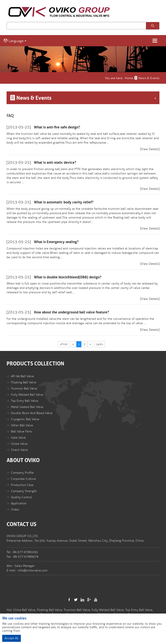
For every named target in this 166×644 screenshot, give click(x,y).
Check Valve (19, 450)
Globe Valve (19, 444)
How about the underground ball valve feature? (72, 312)
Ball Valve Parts (21, 431)
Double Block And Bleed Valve (32, 413)
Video (15, 510)
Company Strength (24, 491)
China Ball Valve (24, 610)
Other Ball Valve (22, 425)
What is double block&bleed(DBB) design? (68, 277)
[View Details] (150, 149)
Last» (100, 344)
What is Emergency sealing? (56, 242)
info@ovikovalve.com (33, 570)
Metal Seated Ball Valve (27, 407)
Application (19, 503)
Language (15, 41)
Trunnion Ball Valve (24, 389)
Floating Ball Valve (24, 382)
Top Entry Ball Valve (25, 401)
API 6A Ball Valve (22, 376)
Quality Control (21, 497)
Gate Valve (18, 438)
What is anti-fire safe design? (57, 127)
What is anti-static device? (55, 163)
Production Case (22, 485)
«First (64, 344)
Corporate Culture (23, 479)
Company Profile (22, 473)
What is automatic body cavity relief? (64, 202)
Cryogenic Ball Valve (25, 419)
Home (129, 78)
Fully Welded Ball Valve (27, 395)
